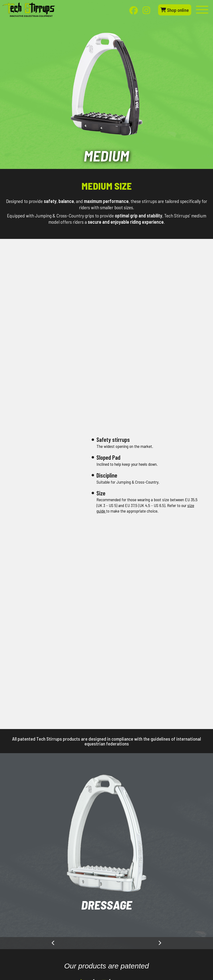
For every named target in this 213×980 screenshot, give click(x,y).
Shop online (175, 10)
